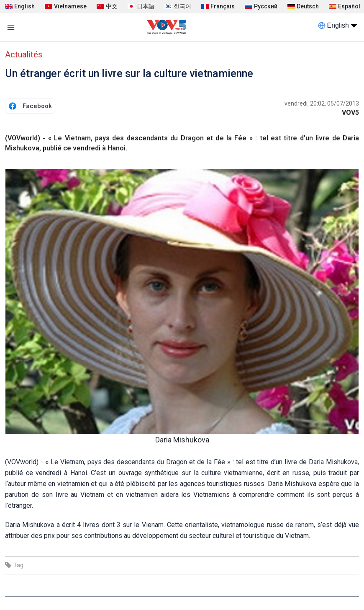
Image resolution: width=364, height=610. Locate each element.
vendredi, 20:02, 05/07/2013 (322, 103)
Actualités (24, 54)
